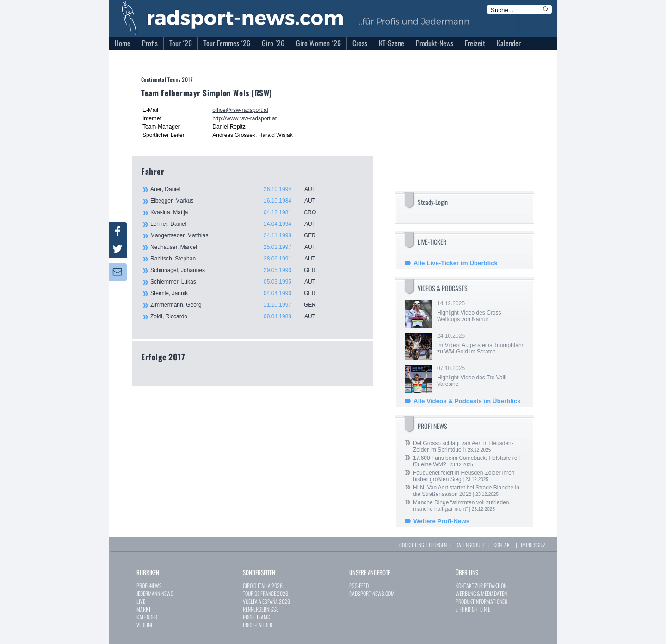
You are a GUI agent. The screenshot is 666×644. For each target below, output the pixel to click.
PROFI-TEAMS (256, 617)
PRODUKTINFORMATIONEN (481, 601)
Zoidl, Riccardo (238, 316)
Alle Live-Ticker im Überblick (456, 263)
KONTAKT (503, 545)
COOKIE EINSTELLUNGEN (423, 545)
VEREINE (145, 625)
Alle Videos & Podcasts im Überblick (467, 401)
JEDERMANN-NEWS (155, 593)
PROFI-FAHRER (258, 625)
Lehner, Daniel (238, 224)
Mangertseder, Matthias (238, 235)
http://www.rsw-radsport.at (244, 118)
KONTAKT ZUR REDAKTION (481, 585)
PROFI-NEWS (149, 585)
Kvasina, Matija (238, 212)
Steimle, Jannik (238, 293)
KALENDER (147, 617)
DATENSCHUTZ (470, 545)
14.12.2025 (481, 311)
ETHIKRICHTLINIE (473, 609)
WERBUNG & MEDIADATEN (481, 593)
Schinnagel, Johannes (238, 270)
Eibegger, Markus (238, 201)
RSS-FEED (359, 585)
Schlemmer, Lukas (238, 282)
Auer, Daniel (238, 189)
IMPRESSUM (533, 545)
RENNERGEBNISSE (261, 609)
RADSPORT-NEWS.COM (372, 593)
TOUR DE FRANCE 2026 (265, 593)
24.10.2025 (481, 344)
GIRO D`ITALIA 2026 (263, 585)
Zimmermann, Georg (238, 305)
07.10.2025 (481, 376)
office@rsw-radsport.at (240, 110)
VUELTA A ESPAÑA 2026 (266, 601)
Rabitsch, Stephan (238, 259)
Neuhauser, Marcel (238, 247)
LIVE (141, 601)
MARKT (144, 609)
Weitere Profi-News (441, 521)
